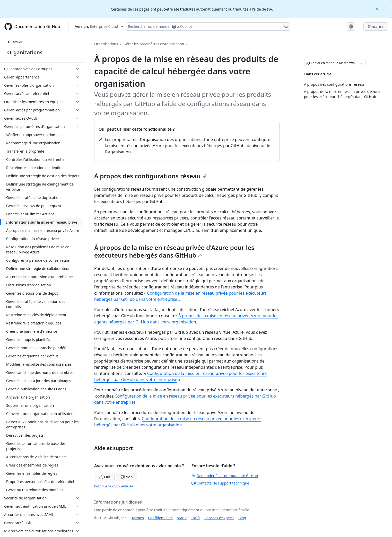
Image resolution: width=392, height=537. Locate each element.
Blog (242, 518)
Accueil (15, 42)
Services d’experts (219, 518)
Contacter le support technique (220, 483)
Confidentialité (160, 518)
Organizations (25, 52)
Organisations (106, 44)
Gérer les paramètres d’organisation (154, 44)
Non (127, 477)
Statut (182, 518)
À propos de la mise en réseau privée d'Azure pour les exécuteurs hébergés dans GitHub (174, 251)
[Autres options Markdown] (361, 63)
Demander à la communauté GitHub (225, 476)
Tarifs (196, 518)
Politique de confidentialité (114, 486)
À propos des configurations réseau (150, 176)
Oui (105, 477)
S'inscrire (376, 26)
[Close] (377, 8)
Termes (138, 518)
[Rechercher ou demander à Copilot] (208, 27)
